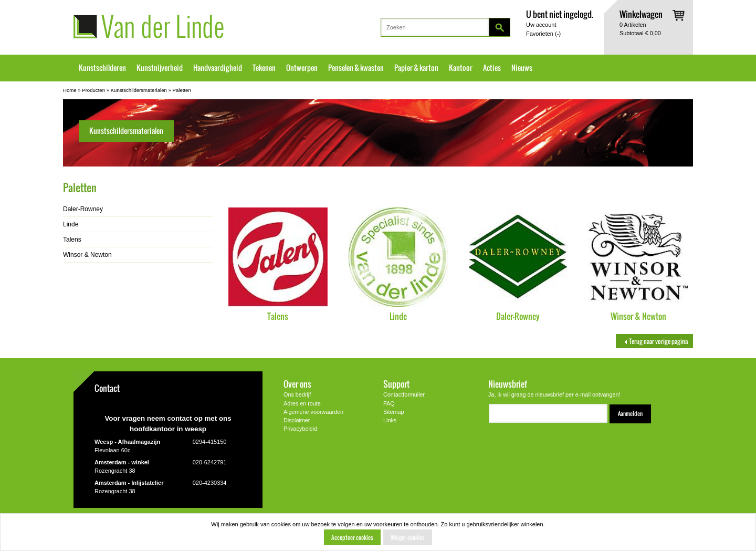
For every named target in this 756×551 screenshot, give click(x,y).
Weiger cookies (408, 537)
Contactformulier (404, 394)
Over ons (297, 384)
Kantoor (461, 68)
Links (390, 420)
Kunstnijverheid (160, 68)
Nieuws (522, 68)
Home (70, 90)
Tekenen (264, 68)
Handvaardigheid (218, 68)
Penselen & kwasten (356, 68)
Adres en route (302, 403)
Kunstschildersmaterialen (139, 90)
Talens (278, 316)
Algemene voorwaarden (313, 412)
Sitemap (394, 412)
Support (396, 384)
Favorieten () (543, 34)
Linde (398, 316)
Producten (93, 90)
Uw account (541, 25)
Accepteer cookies (352, 537)
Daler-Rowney (518, 316)
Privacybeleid (300, 429)
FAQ (389, 403)
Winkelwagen (641, 14)
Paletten (182, 90)
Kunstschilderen (102, 68)
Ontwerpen (302, 68)
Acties (492, 68)
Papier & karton (416, 68)
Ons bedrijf (297, 394)
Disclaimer (297, 420)
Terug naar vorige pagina (654, 341)
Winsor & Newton (638, 316)
